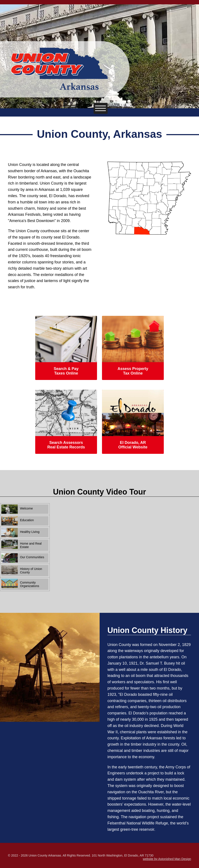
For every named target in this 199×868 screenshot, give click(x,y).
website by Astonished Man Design (167, 859)
